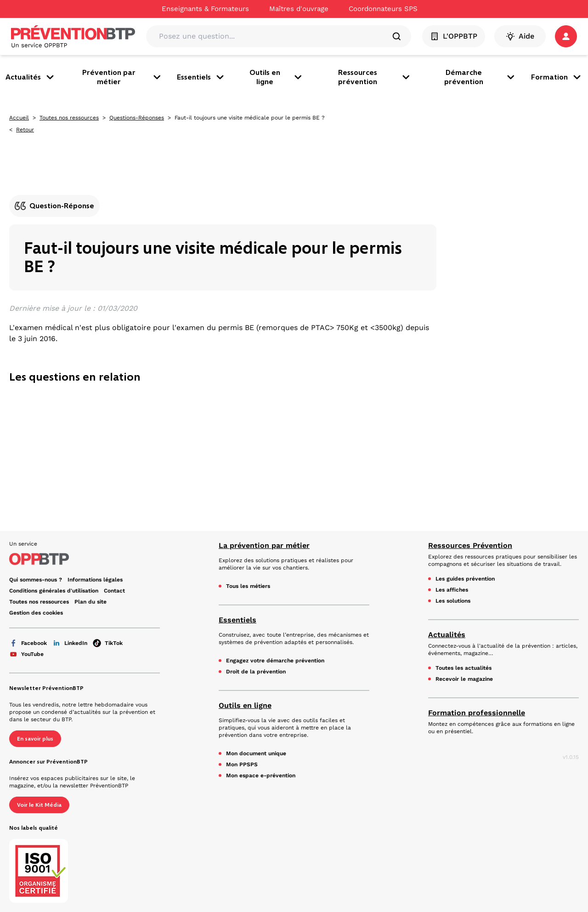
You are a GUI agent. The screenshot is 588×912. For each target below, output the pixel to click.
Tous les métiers (248, 586)
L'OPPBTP (454, 36)
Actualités (31, 77)
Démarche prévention (480, 77)
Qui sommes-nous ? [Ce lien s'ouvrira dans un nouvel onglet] (36, 580)
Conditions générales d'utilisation (54, 591)
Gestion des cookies (36, 613)
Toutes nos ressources (69, 118)
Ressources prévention (375, 77)
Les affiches (452, 590)
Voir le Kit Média (39, 805)
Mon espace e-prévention (261, 775)
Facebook (28, 643)
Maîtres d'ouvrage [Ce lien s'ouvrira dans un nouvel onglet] (299, 9)
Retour (25, 130)
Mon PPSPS (242, 764)
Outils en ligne (277, 77)
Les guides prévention (465, 579)
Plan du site (90, 602)
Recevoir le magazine (464, 679)
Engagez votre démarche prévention (275, 661)
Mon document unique (256, 753)
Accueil (19, 118)
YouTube (26, 654)
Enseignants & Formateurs (205, 9)
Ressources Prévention (470, 545)
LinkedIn (70, 643)
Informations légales (95, 580)
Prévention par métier (122, 77)
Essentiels (201, 77)
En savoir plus (35, 739)
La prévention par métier (264, 545)
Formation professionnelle (477, 713)
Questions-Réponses (137, 118)
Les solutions (453, 601)
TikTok (108, 643)
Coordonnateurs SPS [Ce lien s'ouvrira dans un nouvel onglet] (383, 9)
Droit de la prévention (256, 672)
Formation (557, 77)
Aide (520, 36)
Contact (114, 591)
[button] (566, 36)
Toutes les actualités (464, 668)
